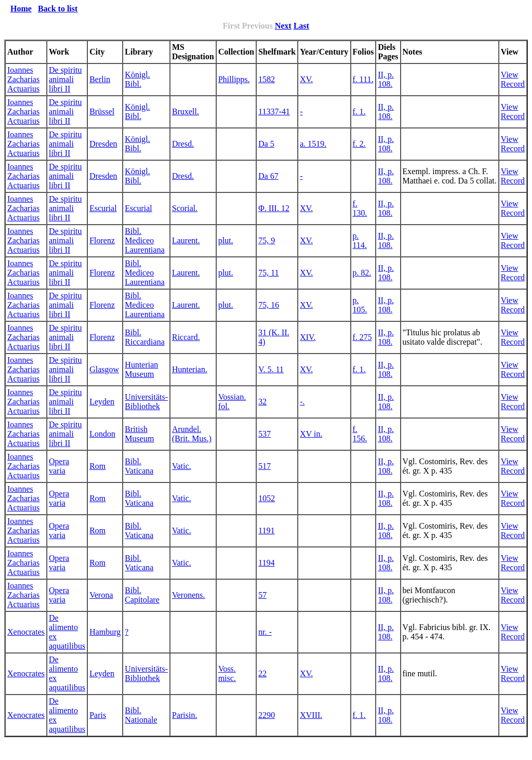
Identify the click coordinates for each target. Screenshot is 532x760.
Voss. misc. (227, 673)
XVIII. (311, 715)
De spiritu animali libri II (65, 79)
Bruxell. (185, 112)
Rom (97, 466)
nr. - (265, 632)
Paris (98, 715)
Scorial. (185, 208)
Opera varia (59, 466)
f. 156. (360, 434)
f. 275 (362, 337)
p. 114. (360, 240)
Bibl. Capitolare (142, 595)
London (102, 434)
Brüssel (102, 112)
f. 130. (360, 208)
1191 (266, 530)
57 (262, 595)
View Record (513, 79)
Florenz (102, 240)
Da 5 (266, 144)
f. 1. (359, 112)
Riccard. (186, 337)
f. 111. (363, 79)
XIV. (308, 337)
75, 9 (267, 240)
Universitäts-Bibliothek (146, 402)
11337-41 (274, 112)
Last (301, 26)
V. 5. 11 (271, 369)
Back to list (58, 9)
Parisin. (184, 715)
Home (21, 9)
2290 (267, 715)
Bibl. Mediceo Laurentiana (144, 240)
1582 (267, 79)
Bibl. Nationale (141, 715)
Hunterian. (190, 369)
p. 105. (360, 305)
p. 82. (362, 273)
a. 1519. (313, 144)
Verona (101, 595)
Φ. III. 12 (274, 208)
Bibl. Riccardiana (144, 337)
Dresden (103, 144)
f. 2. (359, 144)
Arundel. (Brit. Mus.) (192, 434)
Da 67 (268, 176)
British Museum (139, 434)
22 (262, 673)
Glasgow (104, 369)
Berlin (100, 79)
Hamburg (105, 632)
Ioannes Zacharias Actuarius (23, 79)
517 (264, 466)
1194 (266, 563)
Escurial (103, 208)
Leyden (102, 402)
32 (262, 402)
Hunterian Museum (141, 369)
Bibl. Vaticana (139, 466)
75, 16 (269, 305)
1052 (267, 498)
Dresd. (183, 144)
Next (283, 26)
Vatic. (182, 466)
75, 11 (268, 273)
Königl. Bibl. (137, 79)
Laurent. (186, 240)
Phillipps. (234, 79)
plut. (226, 240)
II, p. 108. (386, 79)
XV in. (311, 434)
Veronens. (189, 595)
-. (302, 402)
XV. (306, 79)
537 (264, 434)
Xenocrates (26, 632)
